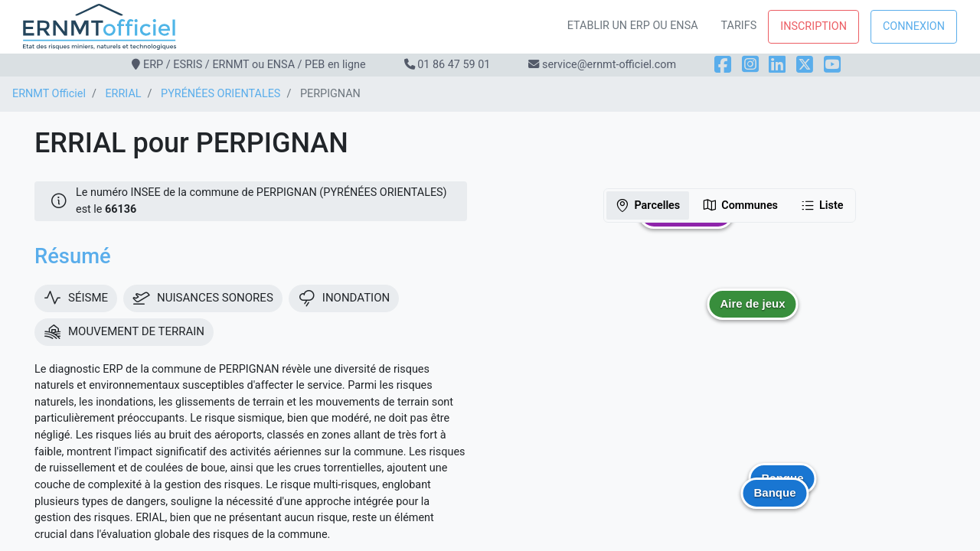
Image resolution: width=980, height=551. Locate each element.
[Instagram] (750, 65)
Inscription (813, 26)
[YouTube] (832, 65)
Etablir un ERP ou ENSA (633, 26)
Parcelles (647, 205)
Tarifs (739, 26)
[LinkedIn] (777, 65)
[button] (753, 315)
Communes (740, 205)
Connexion (914, 26)
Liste (822, 205)
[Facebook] (723, 65)
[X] (805, 65)
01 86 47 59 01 (454, 65)
